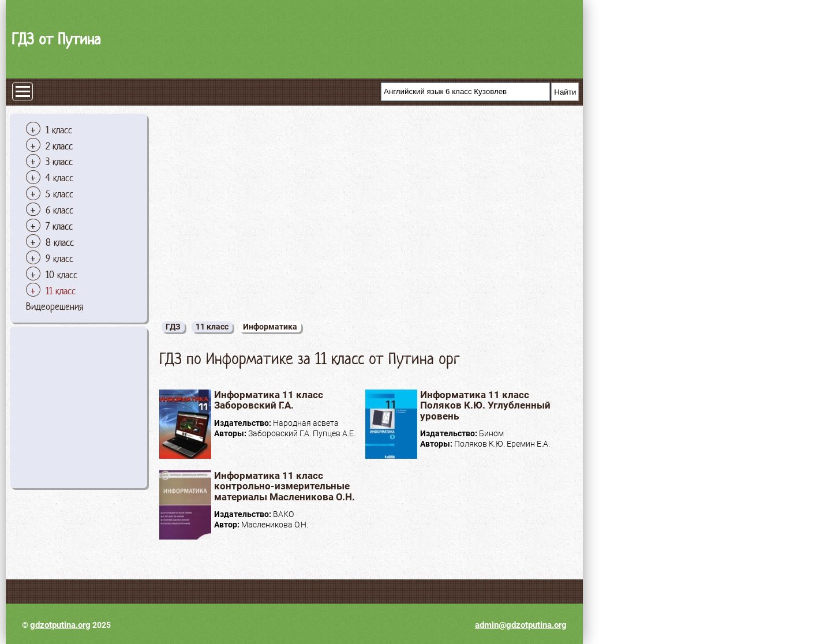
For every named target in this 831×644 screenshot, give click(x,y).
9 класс (59, 259)
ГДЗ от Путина (56, 39)
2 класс (59, 146)
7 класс (59, 226)
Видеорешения (55, 306)
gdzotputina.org (60, 625)
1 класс (59, 130)
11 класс (61, 291)
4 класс (59, 178)
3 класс (59, 162)
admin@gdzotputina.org (521, 625)
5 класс (59, 194)
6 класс (59, 210)
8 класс (60, 242)
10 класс (61, 275)
